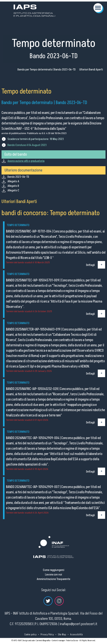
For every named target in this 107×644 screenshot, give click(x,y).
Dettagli (90, 265)
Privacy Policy (47, 634)
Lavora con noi (53, 575)
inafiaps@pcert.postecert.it (78, 624)
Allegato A (13, 181)
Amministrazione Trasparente (53, 579)
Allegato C (13, 190)
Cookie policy (30, 634)
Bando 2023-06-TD (18, 177)
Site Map (62, 634)
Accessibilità (76, 634)
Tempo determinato (18, 225)
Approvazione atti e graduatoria (26, 161)
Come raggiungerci (54, 570)
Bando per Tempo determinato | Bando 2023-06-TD (47, 69)
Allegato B (13, 186)
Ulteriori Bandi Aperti (91, 69)
